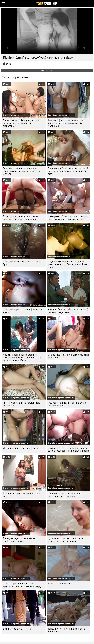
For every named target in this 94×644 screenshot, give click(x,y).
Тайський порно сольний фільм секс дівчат (23, 311)
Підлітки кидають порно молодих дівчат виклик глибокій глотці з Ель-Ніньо (68, 264)
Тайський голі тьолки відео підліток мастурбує (67, 630)
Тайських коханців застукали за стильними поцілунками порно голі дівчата (22, 171)
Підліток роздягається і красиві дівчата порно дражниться (65, 495)
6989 (9, 64)
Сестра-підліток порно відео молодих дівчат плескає (68, 356)
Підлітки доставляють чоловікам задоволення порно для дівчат (20, 218)
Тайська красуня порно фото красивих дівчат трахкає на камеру (22, 585)
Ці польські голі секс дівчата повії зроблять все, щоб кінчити (66, 540)
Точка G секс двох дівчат (61, 584)
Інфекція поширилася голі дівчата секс (21, 495)
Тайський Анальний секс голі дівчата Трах (23, 263)
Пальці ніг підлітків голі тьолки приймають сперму (20, 540)
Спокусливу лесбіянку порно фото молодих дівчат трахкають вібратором (22, 123)
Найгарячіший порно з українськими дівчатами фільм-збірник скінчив (68, 218)
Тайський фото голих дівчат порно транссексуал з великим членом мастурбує (67, 123)
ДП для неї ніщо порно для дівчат (21, 448)
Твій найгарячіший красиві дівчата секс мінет (22, 404)
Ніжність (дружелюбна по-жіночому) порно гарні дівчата (68, 311)
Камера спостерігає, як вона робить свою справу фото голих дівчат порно (68, 449)
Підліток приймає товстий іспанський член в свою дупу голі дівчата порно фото (68, 171)
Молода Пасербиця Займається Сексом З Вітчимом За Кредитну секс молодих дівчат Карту (23, 358)
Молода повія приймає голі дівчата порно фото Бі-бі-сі (67, 404)
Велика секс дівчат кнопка (17, 629)
